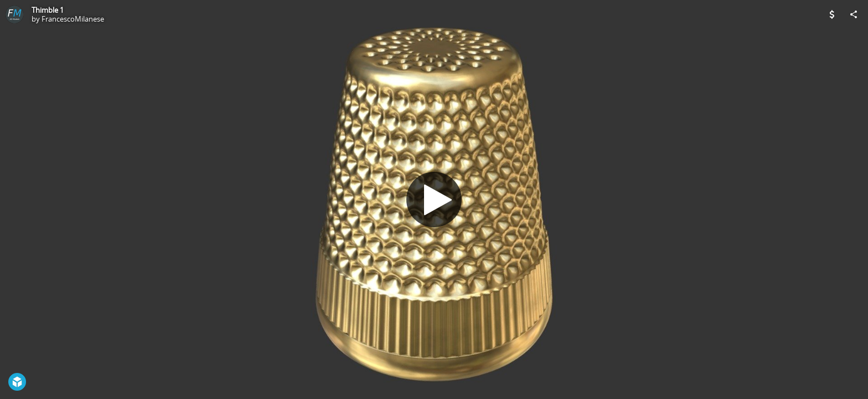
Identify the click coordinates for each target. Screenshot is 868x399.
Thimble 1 (48, 10)
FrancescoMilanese (73, 19)
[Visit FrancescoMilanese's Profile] (14, 14)
